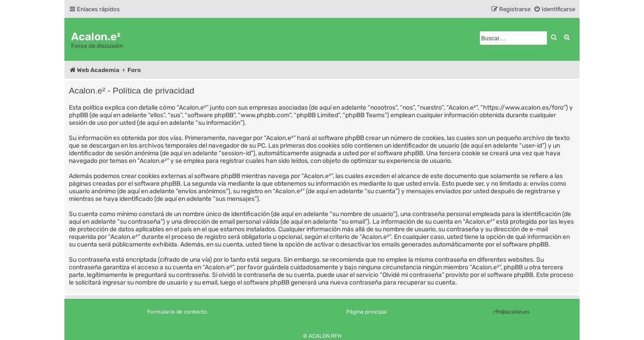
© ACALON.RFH (322, 336)
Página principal (366, 312)
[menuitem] (554, 9)
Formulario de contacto (177, 312)
